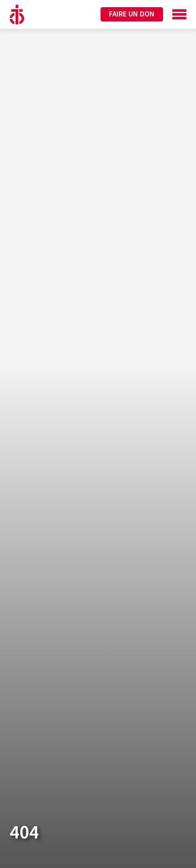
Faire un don (132, 14)
